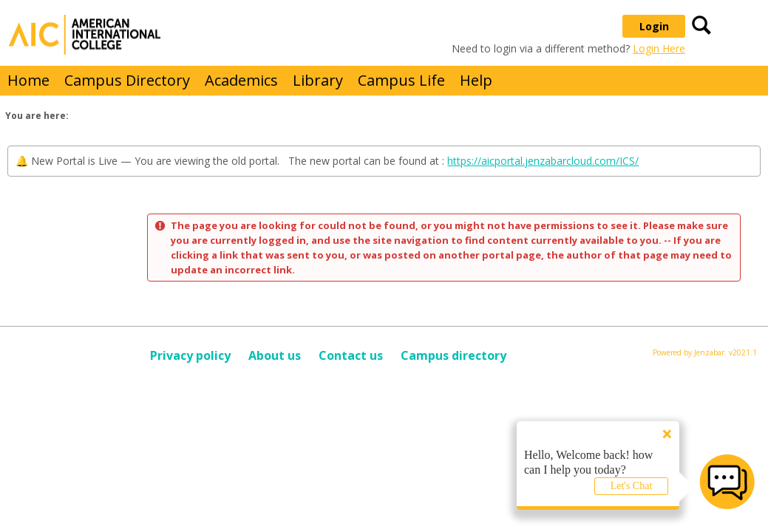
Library (318, 80)
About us (275, 355)
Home (28, 80)
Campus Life (401, 80)
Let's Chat (632, 486)
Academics (241, 80)
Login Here (659, 48)
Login (654, 26)
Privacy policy (190, 355)
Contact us (351, 355)
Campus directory (453, 355)
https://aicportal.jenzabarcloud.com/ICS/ (543, 161)
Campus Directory (127, 80)
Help (476, 80)
